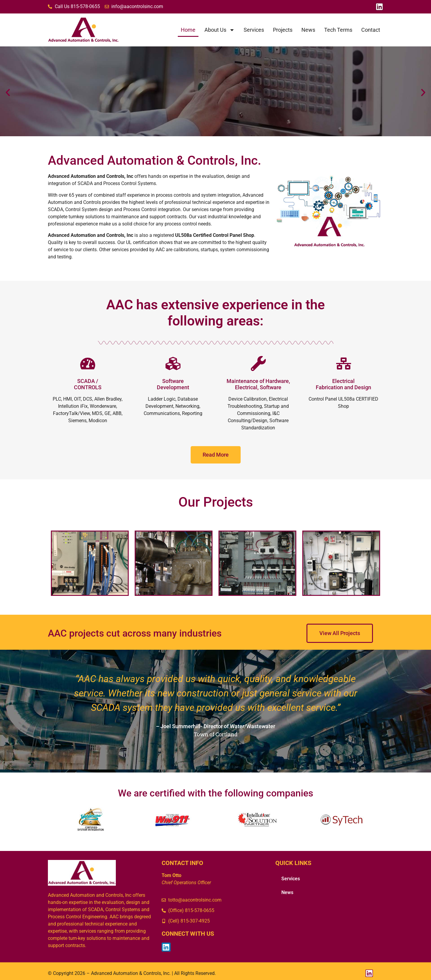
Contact (371, 30)
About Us (220, 30)
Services (254, 30)
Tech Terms (338, 30)
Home (188, 30)
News (308, 30)
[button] (8, 93)
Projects (283, 30)
